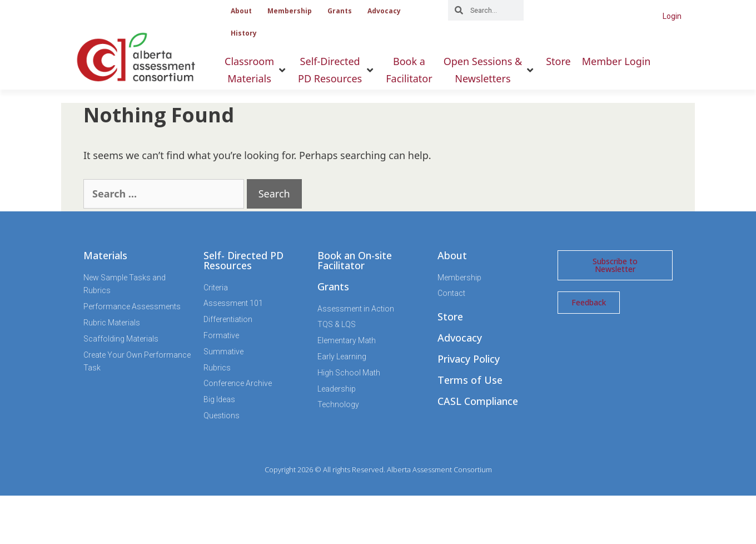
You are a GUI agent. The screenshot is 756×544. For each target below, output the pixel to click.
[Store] (558, 61)
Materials (105, 255)
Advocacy (384, 11)
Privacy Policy (469, 359)
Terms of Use (470, 380)
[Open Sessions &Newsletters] (489, 70)
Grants (340, 11)
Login (672, 16)
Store (450, 316)
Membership (290, 11)
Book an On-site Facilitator (355, 260)
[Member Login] (616, 61)
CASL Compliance (478, 401)
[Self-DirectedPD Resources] (336, 70)
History (244, 33)
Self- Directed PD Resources (243, 260)
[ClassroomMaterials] (256, 70)
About (241, 11)
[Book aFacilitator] (409, 70)
